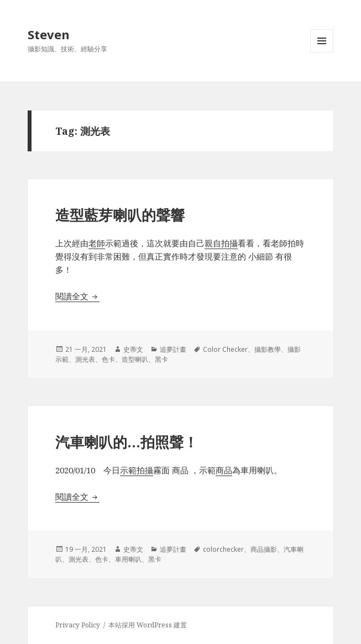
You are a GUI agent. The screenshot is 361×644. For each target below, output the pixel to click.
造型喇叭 (135, 359)
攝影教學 (268, 349)
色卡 (108, 359)
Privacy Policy (78, 625)
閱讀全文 (77, 296)
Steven (49, 34)
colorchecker (223, 549)
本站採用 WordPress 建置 (148, 625)
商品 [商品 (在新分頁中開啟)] (224, 470)
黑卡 (161, 359)
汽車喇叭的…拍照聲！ (127, 442)
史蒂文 (133, 349)
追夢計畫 (173, 349)
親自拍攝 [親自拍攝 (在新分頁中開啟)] (221, 243)
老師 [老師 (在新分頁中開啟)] (97, 243)
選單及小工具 (322, 52)
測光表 (85, 359)
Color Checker (225, 349)
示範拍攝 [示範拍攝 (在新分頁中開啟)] (137, 470)
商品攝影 (264, 549)
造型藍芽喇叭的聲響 (120, 215)
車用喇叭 (128, 559)
